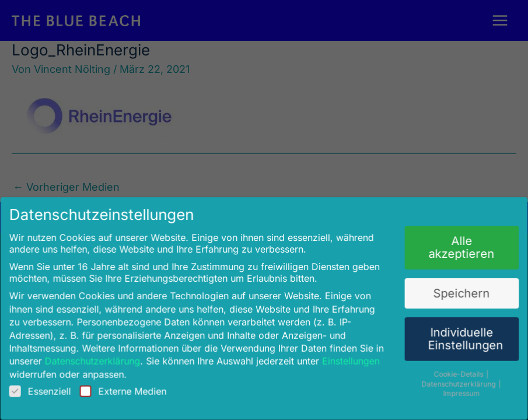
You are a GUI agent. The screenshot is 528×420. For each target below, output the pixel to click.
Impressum (453, 387)
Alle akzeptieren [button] (453, 247)
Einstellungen (347, 356)
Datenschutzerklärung (100, 356)
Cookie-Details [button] (450, 368)
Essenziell (50, 385)
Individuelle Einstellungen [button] (456, 334)
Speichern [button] (453, 291)
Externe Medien (130, 385)
